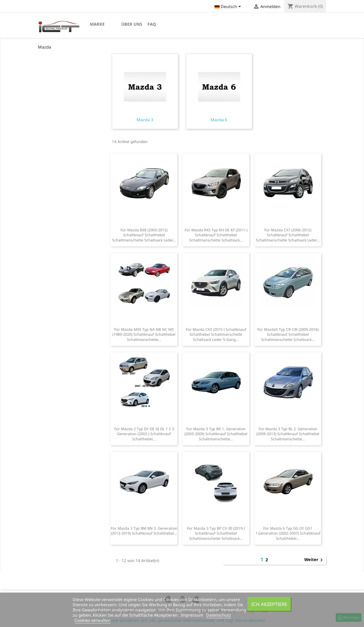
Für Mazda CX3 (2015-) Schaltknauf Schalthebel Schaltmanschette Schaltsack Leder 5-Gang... (216, 335)
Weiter (314, 560)
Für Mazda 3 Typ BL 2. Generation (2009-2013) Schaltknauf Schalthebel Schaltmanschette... (288, 434)
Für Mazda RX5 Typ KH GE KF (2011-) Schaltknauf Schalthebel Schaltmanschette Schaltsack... (216, 235)
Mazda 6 (219, 92)
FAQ (152, 24)
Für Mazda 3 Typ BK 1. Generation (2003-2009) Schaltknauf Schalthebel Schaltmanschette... (216, 434)
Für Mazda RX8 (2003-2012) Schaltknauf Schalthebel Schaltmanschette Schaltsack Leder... (144, 235)
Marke (97, 24)
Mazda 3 (145, 92)
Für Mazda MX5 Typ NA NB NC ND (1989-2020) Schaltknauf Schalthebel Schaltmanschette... (144, 335)
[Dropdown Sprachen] (229, 7)
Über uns (132, 24)
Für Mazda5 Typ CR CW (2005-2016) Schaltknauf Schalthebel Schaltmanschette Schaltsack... (288, 335)
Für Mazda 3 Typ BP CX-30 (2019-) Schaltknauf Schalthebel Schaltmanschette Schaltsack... (216, 533)
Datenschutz (219, 615)
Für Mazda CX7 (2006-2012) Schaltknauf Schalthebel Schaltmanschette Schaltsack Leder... (288, 235)
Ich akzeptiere (269, 604)
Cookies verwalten (93, 620)
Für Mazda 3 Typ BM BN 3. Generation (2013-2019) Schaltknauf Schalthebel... (144, 531)
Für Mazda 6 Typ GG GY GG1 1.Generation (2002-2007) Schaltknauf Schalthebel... (288, 533)
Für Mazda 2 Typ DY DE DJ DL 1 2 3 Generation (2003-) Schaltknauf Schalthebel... (144, 434)
